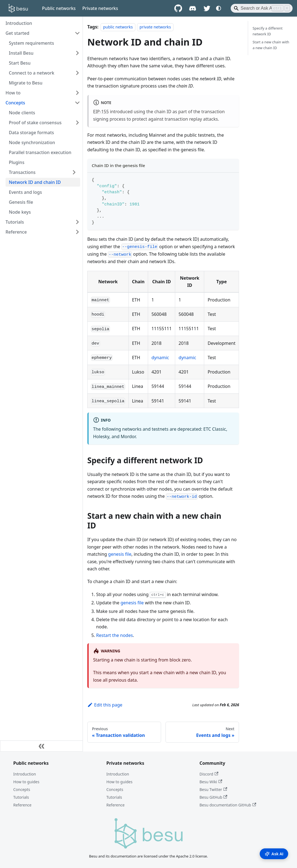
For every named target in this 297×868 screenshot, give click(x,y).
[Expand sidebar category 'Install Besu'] (77, 53)
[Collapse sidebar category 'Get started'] (77, 33)
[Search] (262, 8)
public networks (118, 27)
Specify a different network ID (267, 31)
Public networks (59, 8)
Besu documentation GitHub (228, 805)
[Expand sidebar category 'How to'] (77, 93)
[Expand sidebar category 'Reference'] (77, 232)
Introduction (25, 774)
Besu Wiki (211, 782)
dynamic (160, 358)
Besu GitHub (213, 797)
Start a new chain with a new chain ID (271, 45)
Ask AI (274, 854)
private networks (155, 27)
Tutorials (21, 797)
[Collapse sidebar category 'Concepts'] (77, 103)
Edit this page (105, 705)
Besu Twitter (213, 789)
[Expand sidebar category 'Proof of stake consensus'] (77, 123)
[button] (43, 172)
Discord (209, 774)
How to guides (26, 782)
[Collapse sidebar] (41, 746)
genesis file (120, 554)
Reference (22, 805)
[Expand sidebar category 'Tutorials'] (77, 222)
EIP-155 (101, 112)
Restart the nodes (115, 635)
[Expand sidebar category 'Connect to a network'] (77, 73)
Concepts (22, 789)
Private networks (100, 8)
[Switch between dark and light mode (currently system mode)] (219, 8)
